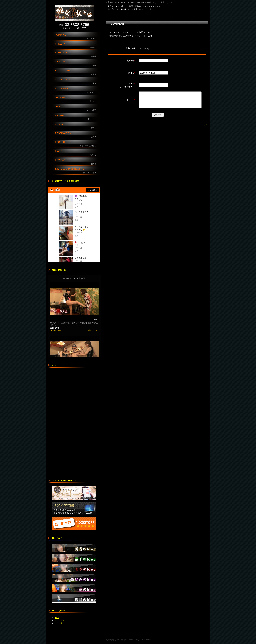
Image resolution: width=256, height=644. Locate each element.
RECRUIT (76, 144)
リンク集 (59, 623)
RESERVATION (76, 135)
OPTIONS (76, 99)
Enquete (76, 117)
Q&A (76, 108)
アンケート (60, 620)
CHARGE (76, 64)
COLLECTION (76, 82)
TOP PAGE (76, 37)
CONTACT (76, 126)
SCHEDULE (76, 55)
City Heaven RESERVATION (76, 171)
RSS (57, 618)
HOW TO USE (76, 73)
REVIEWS (76, 162)
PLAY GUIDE (76, 91)
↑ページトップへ (202, 129)
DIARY (76, 153)
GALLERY (76, 46)
